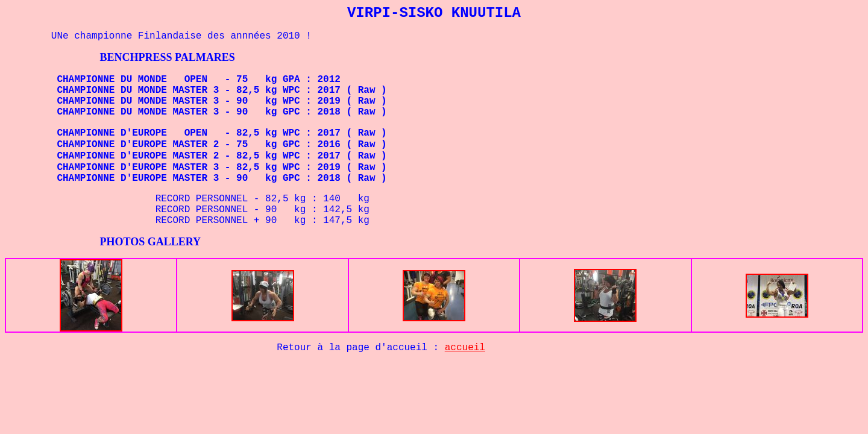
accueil (465, 348)
